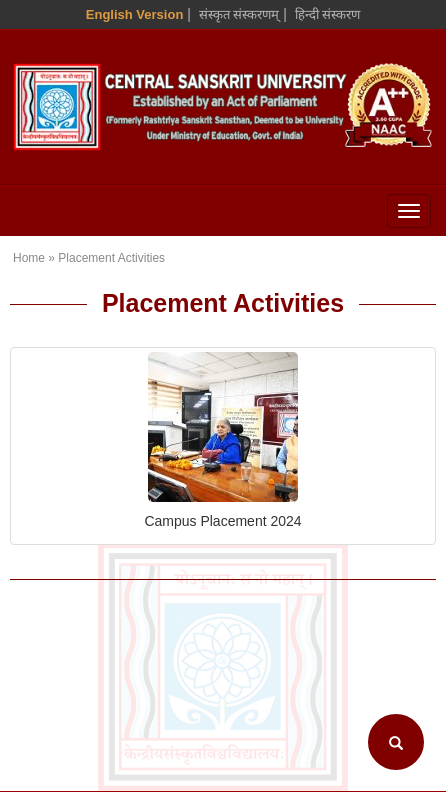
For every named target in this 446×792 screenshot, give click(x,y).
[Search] (396, 742)
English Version (135, 14)
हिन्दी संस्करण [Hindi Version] (328, 14)
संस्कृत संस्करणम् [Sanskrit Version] (239, 14)
